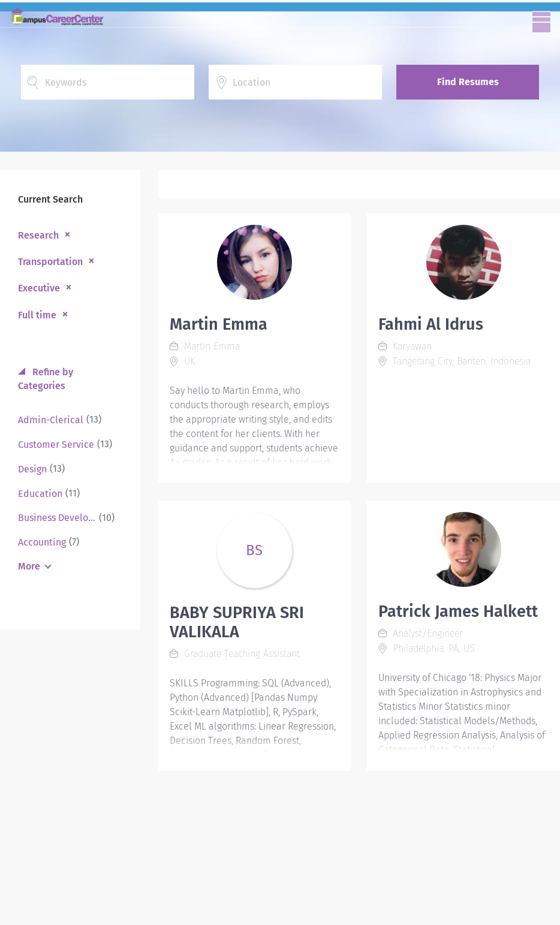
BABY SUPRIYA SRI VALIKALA (237, 622)
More (29, 566)
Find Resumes (468, 82)
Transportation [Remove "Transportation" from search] (50, 262)
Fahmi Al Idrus (431, 324)
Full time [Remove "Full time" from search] (37, 315)
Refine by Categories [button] (46, 379)
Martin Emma (219, 324)
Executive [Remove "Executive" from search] (39, 288)
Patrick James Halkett (458, 611)
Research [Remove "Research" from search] (38, 235)
